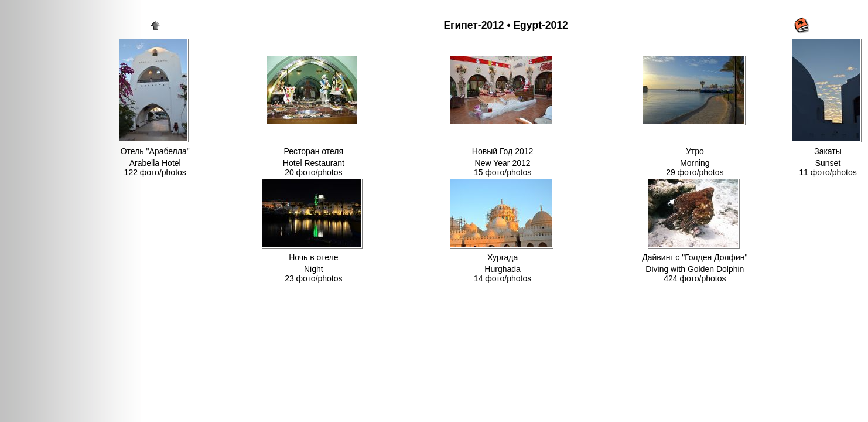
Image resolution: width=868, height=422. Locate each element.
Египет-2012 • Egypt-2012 (505, 25)
